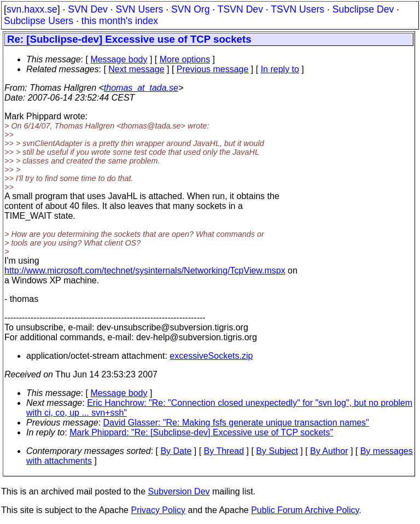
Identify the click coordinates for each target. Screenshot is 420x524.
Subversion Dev (179, 491)
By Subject (277, 451)
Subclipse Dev (363, 9)
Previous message (213, 69)
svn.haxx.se (32, 9)
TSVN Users (297, 9)
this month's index (120, 21)
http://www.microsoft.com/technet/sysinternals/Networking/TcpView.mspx (145, 270)
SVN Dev (87, 9)
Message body (119, 59)
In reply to (280, 69)
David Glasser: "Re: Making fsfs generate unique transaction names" (236, 423)
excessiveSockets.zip (211, 356)
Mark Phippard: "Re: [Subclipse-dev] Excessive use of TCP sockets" (201, 432)
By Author (329, 451)
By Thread (224, 451)
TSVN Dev (240, 9)
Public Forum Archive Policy (305, 510)
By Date (176, 451)
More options (185, 59)
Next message (136, 69)
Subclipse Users (39, 21)
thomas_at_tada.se (141, 88)
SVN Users (139, 9)
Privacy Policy (158, 510)
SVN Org (190, 9)
